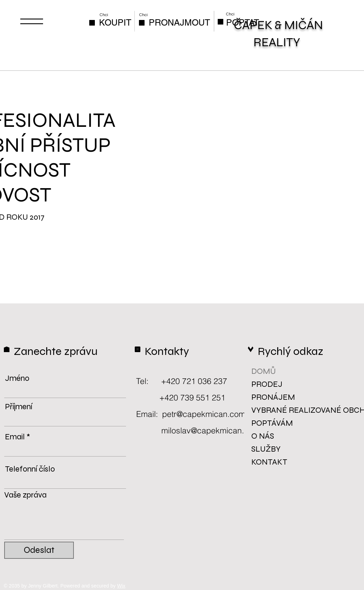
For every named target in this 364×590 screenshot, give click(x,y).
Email (15, 437)
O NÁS (263, 436)
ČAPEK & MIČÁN (278, 25)
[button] (32, 21)
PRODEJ (267, 384)
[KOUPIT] (115, 23)
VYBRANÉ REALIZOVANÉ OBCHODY (273, 410)
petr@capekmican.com (204, 414)
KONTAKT (269, 462)
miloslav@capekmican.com (211, 430)
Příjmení (19, 407)
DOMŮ (264, 371)
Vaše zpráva (25, 495)
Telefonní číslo (30, 469)
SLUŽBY (266, 449)
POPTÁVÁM (272, 423)
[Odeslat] (39, 550)
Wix (121, 586)
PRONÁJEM (273, 397)
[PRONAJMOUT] (180, 23)
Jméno (17, 378)
